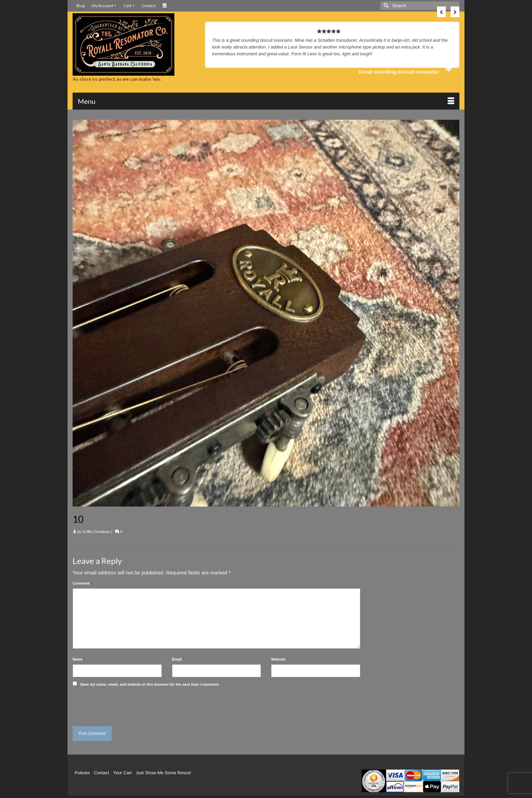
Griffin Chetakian (96, 532)
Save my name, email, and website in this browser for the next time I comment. (150, 684)
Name (79, 659)
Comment (82, 583)
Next (455, 12)
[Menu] (266, 101)
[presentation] (119, 705)
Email (178, 659)
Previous (441, 12)
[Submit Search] (385, 6)
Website (278, 659)
